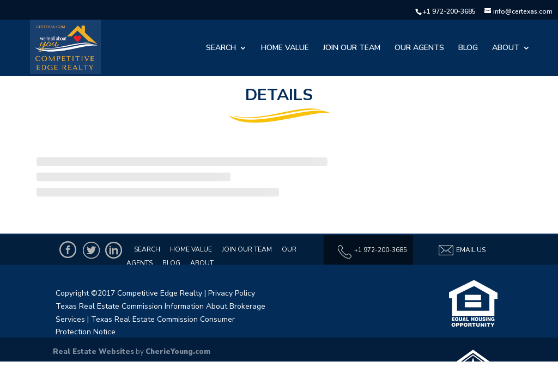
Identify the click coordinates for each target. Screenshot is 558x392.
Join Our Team (352, 48)
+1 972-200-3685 (449, 11)
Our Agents (419, 48)
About (506, 48)
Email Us (462, 250)
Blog (468, 48)
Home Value (285, 48)
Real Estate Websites (93, 352)
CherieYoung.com (178, 352)
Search (221, 48)
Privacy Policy (232, 293)
